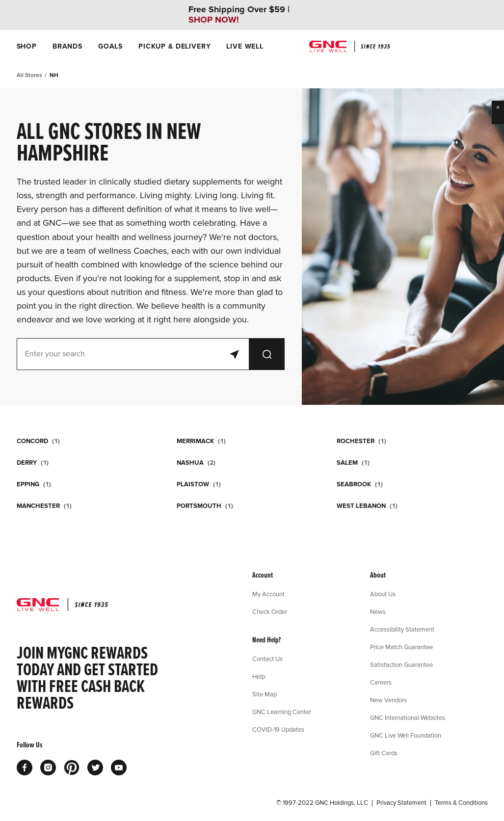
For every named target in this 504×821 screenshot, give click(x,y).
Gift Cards (384, 753)
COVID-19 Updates (278, 729)
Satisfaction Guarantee (401, 664)
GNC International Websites (408, 717)
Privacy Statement (401, 803)
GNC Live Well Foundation (406, 735)
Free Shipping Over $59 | (239, 15)
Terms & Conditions (461, 803)
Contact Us (267, 659)
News (378, 611)
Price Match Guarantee (401, 647)
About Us (383, 594)
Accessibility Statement (402, 629)
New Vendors (388, 700)
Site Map (265, 694)
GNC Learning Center (282, 712)
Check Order (270, 611)
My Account (268, 594)
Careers (381, 682)
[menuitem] (27, 46)
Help (259, 676)
